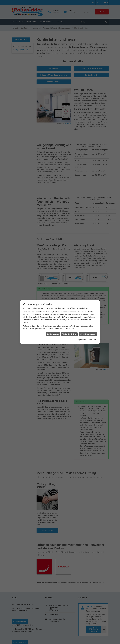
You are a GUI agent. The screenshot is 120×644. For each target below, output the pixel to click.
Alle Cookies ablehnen (69, 334)
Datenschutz (92, 340)
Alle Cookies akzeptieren (88, 334)
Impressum (82, 340)
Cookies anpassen (53, 334)
